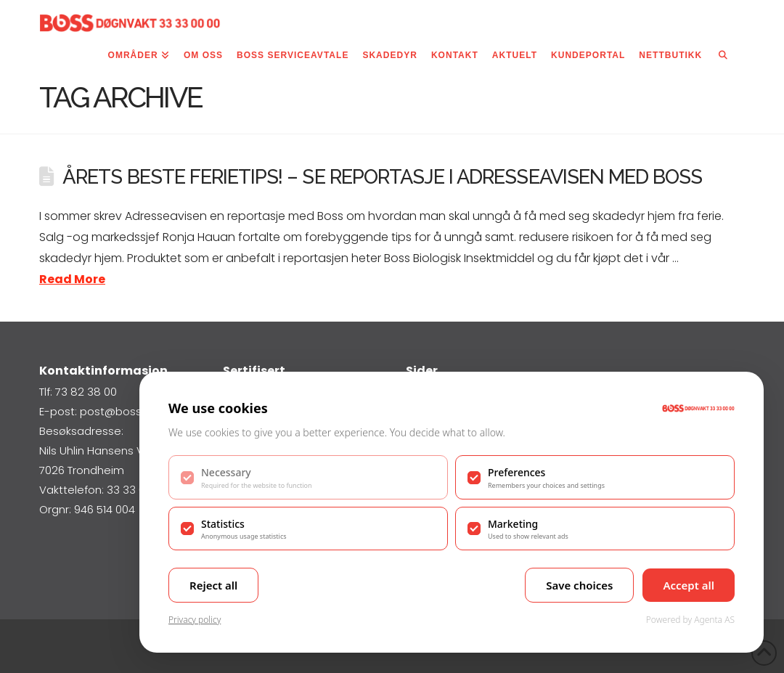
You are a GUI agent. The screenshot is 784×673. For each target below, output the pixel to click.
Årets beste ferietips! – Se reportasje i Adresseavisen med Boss (382, 176)
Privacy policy (195, 620)
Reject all (213, 585)
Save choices (579, 585)
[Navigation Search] (723, 58)
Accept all (689, 585)
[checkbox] (308, 477)
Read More (72, 279)
